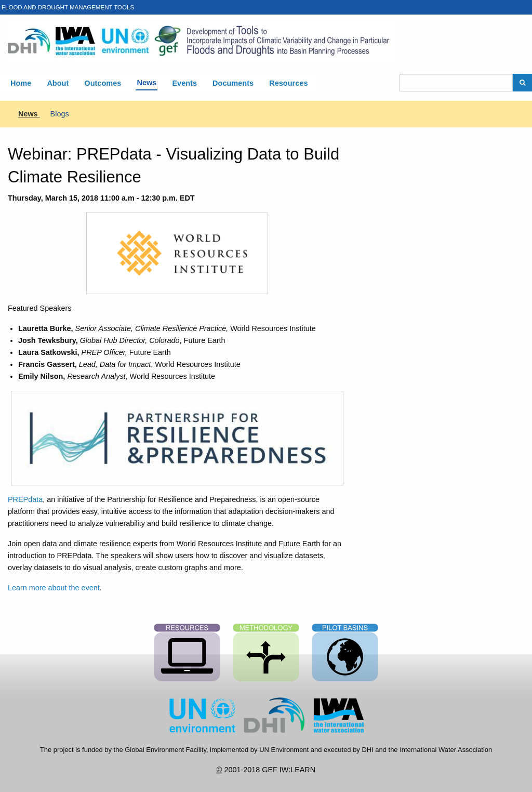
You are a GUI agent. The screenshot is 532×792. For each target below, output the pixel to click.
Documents (233, 83)
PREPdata (25, 499)
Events (184, 83)
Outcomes (103, 83)
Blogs (60, 114)
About (58, 83)
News (147, 83)
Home (21, 83)
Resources (288, 83)
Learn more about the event (54, 588)
